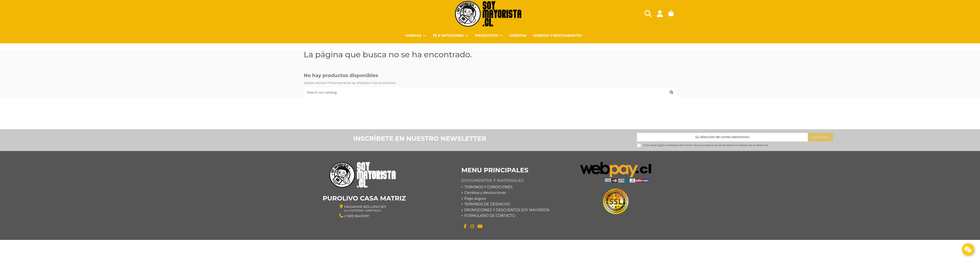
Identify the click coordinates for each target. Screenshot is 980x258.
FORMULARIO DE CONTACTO (490, 216)
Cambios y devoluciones (485, 193)
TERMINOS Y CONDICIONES (488, 187)
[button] (489, 35)
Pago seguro (475, 199)
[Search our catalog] (671, 92)
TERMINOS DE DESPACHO (487, 204)
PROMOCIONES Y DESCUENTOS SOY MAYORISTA (507, 210)
